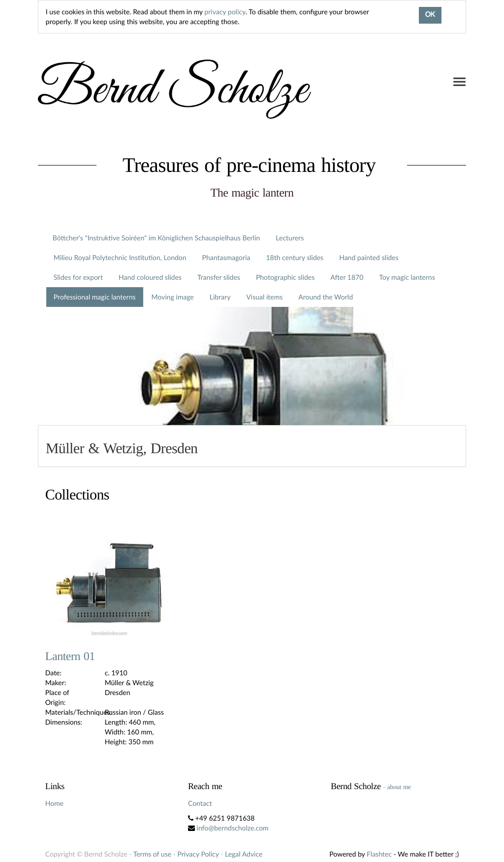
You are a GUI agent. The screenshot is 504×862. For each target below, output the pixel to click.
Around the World (326, 297)
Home (54, 803)
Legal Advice (244, 854)
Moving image (173, 297)
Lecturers (290, 238)
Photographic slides (285, 277)
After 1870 (347, 277)
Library (220, 297)
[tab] (252, 446)
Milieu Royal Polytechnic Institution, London (120, 257)
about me (399, 787)
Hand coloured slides (150, 277)
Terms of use (152, 854)
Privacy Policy (198, 854)
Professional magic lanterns (95, 297)
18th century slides (295, 257)
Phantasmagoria (226, 257)
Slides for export (78, 277)
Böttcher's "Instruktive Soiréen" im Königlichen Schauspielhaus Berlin (157, 238)
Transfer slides (219, 277)
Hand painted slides (369, 257)
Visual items (264, 297)
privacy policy (225, 12)
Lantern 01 (70, 657)
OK (430, 15)
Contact (200, 803)
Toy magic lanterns (407, 277)
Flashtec (379, 854)
